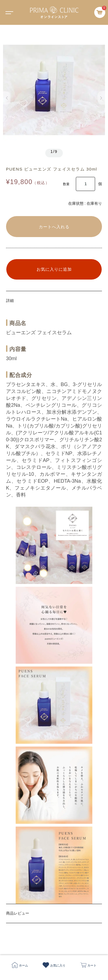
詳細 (10, 301)
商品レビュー (18, 913)
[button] (7, 98)
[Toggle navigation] (8, 12)
